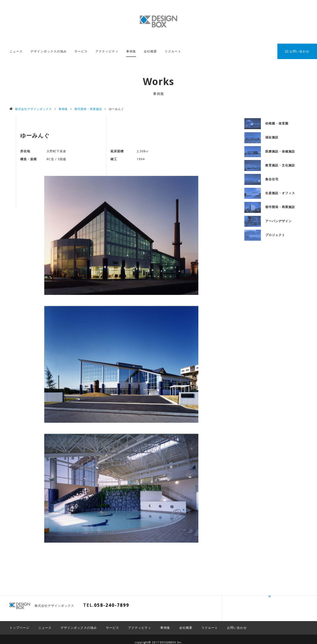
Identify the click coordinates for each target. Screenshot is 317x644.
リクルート (173, 51)
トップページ (19, 621)
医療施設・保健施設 (270, 151)
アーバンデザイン (268, 221)
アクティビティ (107, 51)
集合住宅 (261, 179)
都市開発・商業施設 (270, 207)
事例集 (131, 51)
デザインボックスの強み (49, 51)
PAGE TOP (294, 607)
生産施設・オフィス (270, 193)
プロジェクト (265, 235)
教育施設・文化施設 (270, 165)
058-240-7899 (112, 605)
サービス (81, 51)
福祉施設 (261, 137)
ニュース (16, 51)
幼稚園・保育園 (266, 123)
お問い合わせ (297, 51)
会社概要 (150, 51)
